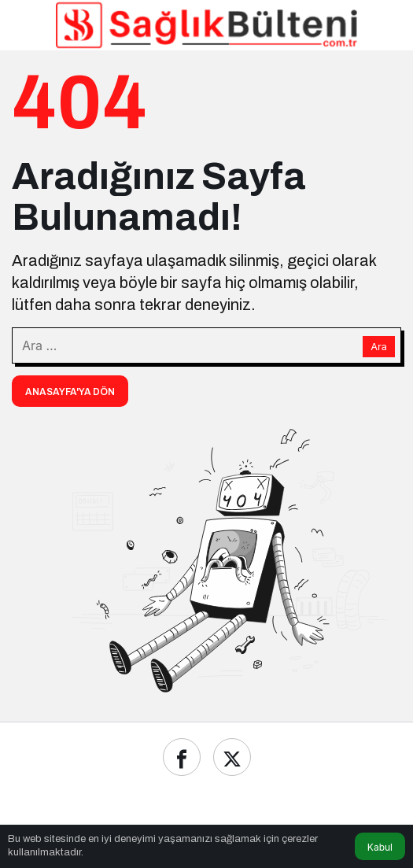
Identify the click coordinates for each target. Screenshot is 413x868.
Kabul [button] (380, 847)
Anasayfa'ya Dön (70, 392)
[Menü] (28, 25)
